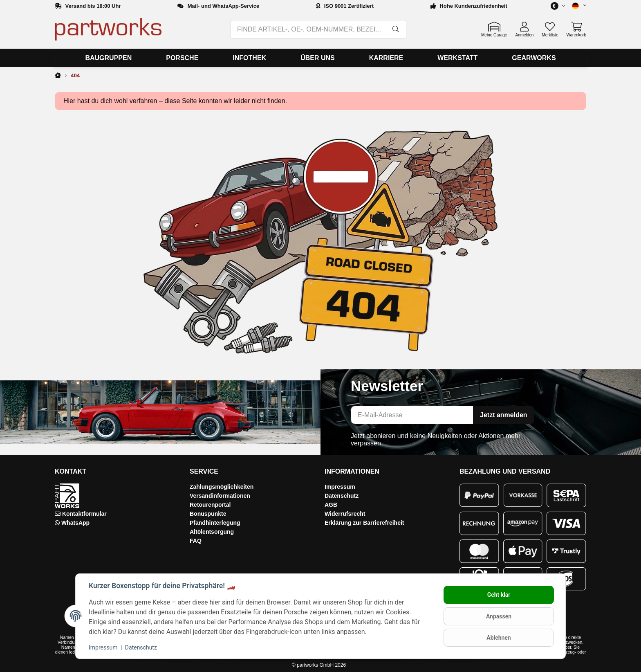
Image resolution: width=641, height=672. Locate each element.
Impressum (340, 487)
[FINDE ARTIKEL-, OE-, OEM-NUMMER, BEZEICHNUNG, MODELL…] (309, 29)
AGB (331, 505)
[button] (576, 6)
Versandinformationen (220, 496)
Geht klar (499, 595)
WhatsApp (75, 523)
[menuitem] (108, 58)
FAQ (196, 541)
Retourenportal (210, 505)
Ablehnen (499, 638)
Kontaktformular (84, 514)
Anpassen (499, 616)
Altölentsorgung (212, 532)
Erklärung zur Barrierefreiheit (364, 523)
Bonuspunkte (208, 514)
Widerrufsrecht (345, 514)
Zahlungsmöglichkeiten (222, 487)
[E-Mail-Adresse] (412, 415)
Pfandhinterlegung (215, 523)
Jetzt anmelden (504, 415)
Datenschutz (342, 496)
